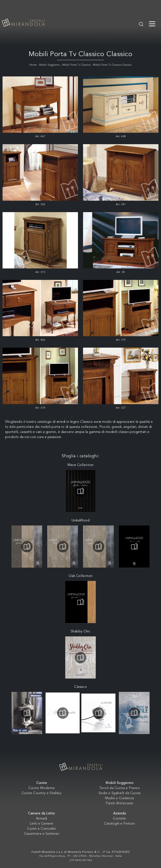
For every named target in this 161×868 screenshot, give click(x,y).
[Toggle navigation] (152, 23)
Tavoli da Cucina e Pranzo (120, 788)
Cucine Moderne (42, 788)
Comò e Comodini (42, 829)
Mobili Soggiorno (49, 65)
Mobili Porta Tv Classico (76, 65)
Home (33, 65)
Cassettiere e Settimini (42, 834)
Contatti (119, 819)
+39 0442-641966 (81, 860)
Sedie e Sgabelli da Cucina (120, 793)
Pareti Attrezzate (119, 803)
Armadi (42, 819)
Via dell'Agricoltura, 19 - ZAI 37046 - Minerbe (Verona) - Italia (81, 856)
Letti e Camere (42, 824)
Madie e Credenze (120, 798)
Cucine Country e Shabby (42, 793)
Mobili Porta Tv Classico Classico (112, 65)
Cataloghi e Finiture (119, 824)
